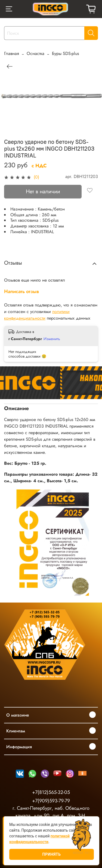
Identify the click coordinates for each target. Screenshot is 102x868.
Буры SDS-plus (65, 53)
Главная (12, 53)
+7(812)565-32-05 (51, 792)
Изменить (52, 339)
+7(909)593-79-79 (51, 801)
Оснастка (35, 53)
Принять (52, 854)
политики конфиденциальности (37, 315)
